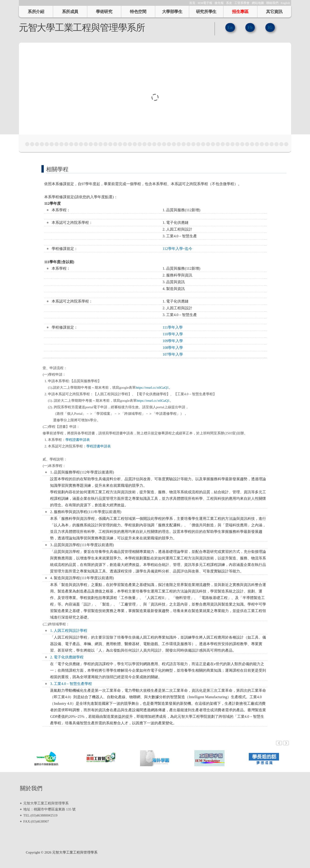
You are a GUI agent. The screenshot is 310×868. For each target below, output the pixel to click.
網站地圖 (258, 3)
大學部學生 (172, 12)
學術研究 (104, 12)
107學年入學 (173, 354)
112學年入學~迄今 (177, 249)
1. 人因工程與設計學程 (69, 631)
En (230, 27)
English (285, 3)
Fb (250, 27)
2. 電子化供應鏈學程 (67, 657)
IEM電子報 (205, 3)
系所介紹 (36, 12)
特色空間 (138, 12)
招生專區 (240, 12)
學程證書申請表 (78, 440)
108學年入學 (173, 348)
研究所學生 (206, 12)
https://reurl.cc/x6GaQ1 (152, 388)
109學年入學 (173, 341)
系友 (229, 3)
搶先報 (219, 3)
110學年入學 (173, 334)
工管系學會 (242, 3)
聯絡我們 (272, 3)
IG (270, 27)
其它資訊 (274, 12)
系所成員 (70, 12)
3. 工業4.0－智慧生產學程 (71, 684)
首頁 (192, 3)
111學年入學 (173, 327)
